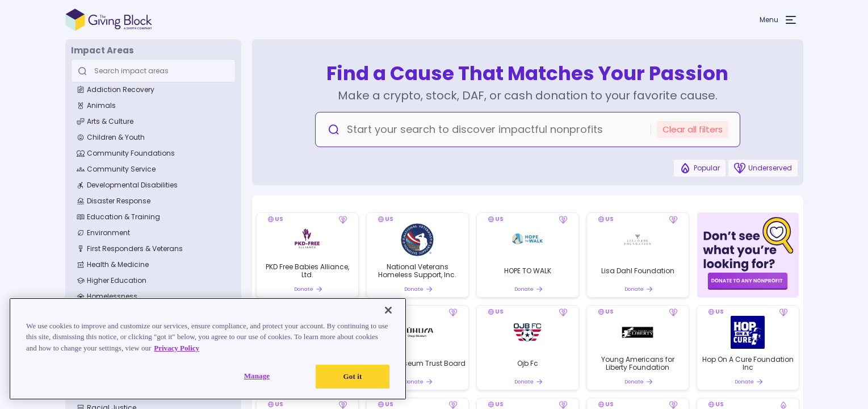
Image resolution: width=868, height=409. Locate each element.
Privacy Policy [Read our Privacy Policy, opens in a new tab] (177, 348)
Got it (353, 376)
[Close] (388, 310)
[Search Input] (152, 71)
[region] (208, 349)
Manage (257, 376)
